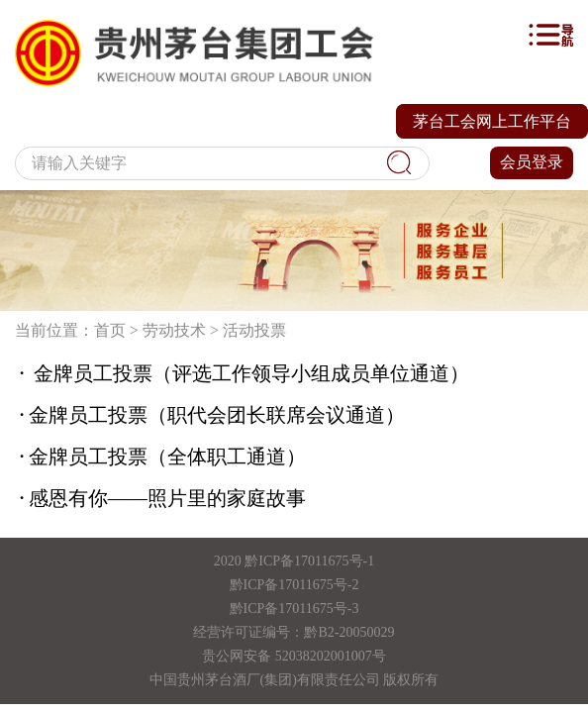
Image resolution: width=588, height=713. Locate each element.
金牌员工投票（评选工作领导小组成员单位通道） (242, 373)
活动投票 (254, 330)
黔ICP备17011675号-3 (294, 609)
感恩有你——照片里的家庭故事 (160, 498)
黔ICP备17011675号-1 (309, 561)
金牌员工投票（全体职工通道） (160, 457)
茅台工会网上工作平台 (492, 121)
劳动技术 (174, 330)
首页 (110, 330)
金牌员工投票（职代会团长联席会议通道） (210, 415)
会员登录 (532, 162)
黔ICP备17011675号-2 (294, 585)
